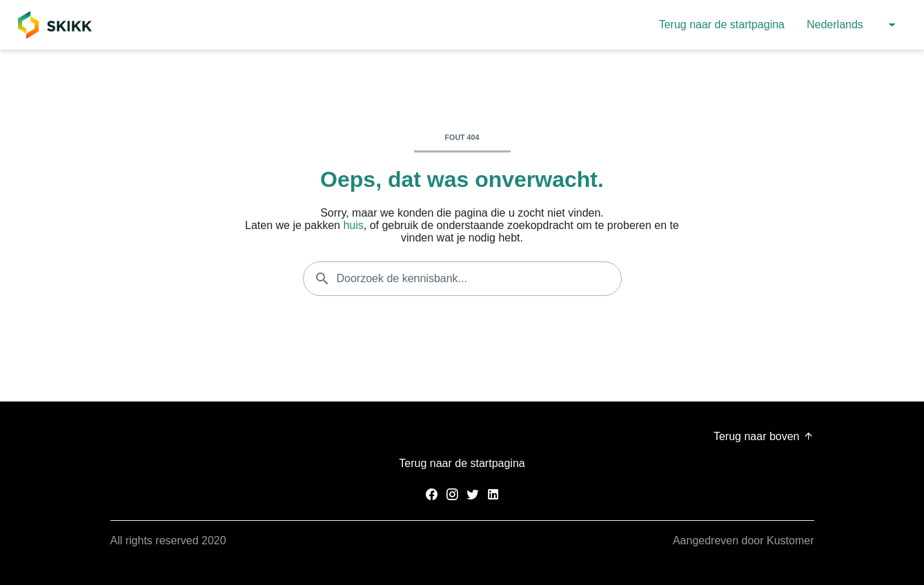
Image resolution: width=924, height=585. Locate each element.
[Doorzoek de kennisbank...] (462, 279)
